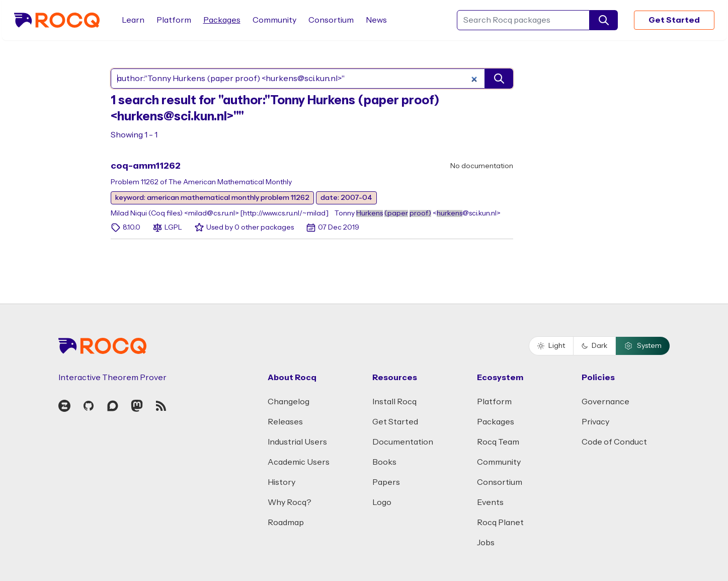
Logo (382, 502)
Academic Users (299, 462)
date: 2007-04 (346, 198)
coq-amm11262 (146, 166)
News (376, 20)
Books (384, 462)
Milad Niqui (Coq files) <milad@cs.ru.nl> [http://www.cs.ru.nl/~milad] (220, 213)
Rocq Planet (500, 523)
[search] (604, 20)
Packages (222, 20)
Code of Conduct (614, 442)
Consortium (331, 20)
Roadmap (286, 523)
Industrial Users (297, 442)
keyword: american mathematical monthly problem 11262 (212, 198)
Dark (594, 346)
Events (490, 502)
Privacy (595, 422)
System (643, 346)
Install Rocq (394, 402)
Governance (605, 402)
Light (551, 346)
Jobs (486, 543)
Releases (285, 422)
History (281, 482)
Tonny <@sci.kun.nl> (418, 213)
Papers (386, 482)
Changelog (289, 402)
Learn (133, 20)
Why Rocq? (290, 502)
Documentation (403, 442)
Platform (174, 20)
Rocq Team (498, 442)
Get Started (674, 20)
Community (274, 20)
